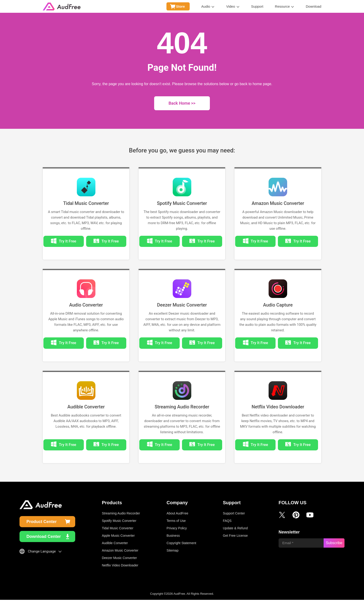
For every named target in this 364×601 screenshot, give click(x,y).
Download (314, 6)
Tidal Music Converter (86, 203)
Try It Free (109, 241)
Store (180, 6)
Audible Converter (86, 407)
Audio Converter (86, 305)
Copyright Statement (182, 544)
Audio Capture (278, 305)
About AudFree (177, 514)
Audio (206, 6)
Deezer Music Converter (182, 305)
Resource (282, 6)
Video (231, 6)
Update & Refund (235, 529)
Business (173, 537)
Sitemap (173, 552)
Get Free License (235, 537)
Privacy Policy (177, 529)
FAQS (227, 522)
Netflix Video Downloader (278, 407)
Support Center (234, 514)
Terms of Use (176, 522)
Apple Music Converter (118, 537)
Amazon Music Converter (278, 203)
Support (257, 6)
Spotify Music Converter (182, 203)
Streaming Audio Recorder (182, 407)
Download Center (44, 538)
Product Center (42, 523)
